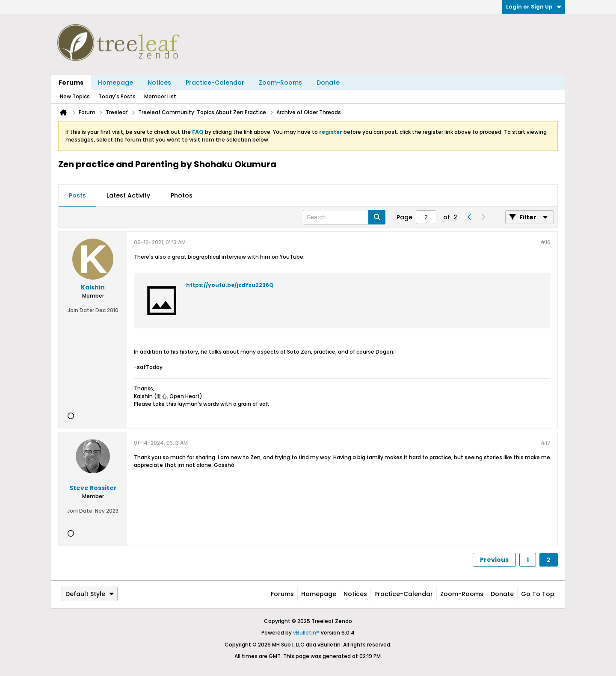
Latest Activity (128, 195)
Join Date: (81, 310)
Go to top (538, 594)
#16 (545, 242)
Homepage (115, 83)
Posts (77, 195)
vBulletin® (306, 633)
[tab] (77, 196)
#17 (545, 443)
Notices (159, 83)
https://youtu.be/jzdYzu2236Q (230, 285)
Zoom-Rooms (280, 83)
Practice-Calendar (215, 83)
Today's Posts (117, 96)
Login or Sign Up (534, 7)
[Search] (344, 217)
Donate (328, 83)
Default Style (90, 594)
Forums (71, 83)
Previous (494, 560)
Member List (160, 96)
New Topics (75, 96)
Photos (182, 195)
